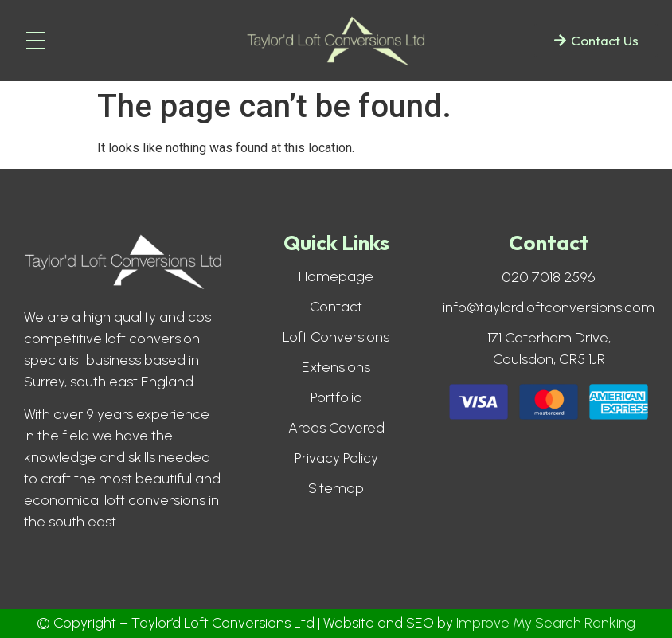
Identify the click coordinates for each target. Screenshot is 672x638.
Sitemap (336, 488)
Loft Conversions (336, 337)
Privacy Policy (336, 458)
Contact (336, 307)
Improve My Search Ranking (546, 623)
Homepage (336, 276)
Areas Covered (336, 428)
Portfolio (336, 397)
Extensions (336, 367)
